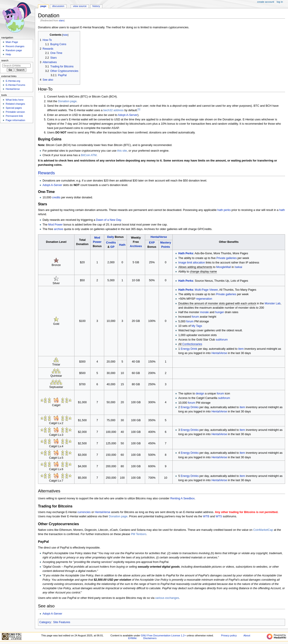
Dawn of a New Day (109, 220)
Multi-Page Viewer (206, 290)
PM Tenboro (139, 534)
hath (282, 210)
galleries (231, 258)
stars (62, 20)
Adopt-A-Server (128, 115)
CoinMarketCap (263, 530)
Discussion (58, 6)
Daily (110, 237)
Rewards (46, 173)
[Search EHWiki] (17, 66)
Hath (122, 245)
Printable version (15, 112)
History (96, 6)
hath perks (224, 210)
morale (204, 312)
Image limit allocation (191, 263)
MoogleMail (224, 267)
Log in (280, 2)
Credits (111, 243)
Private (221, 258)
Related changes (15, 104)
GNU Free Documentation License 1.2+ (163, 635)
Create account (266, 2)
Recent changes (15, 46)
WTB (206, 516)
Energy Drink (189, 349)
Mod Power (55, 225)
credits (56, 197)
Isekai (238, 267)
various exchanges (167, 598)
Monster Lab (273, 303)
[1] (139, 109)
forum (195, 317)
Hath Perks (186, 253)
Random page (14, 50)
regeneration (204, 299)
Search (5, 60)
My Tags (197, 326)
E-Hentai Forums (15, 85)
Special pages (14, 108)
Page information (15, 120)
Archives (136, 246)
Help (8, 54)
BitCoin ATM (89, 155)
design (200, 394)
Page (43, 6)
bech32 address (113, 110)
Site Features (62, 622)
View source (80, 6)
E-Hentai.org (13, 81)
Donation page (67, 101)
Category (45, 622)
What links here (15, 100)
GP (112, 247)
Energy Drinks (190, 407)
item (241, 349)
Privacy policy (229, 635)
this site (122, 151)
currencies (84, 512)
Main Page (12, 42)
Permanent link (14, 116)
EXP (152, 243)
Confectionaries (192, 344)
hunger (220, 312)
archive (59, 229)
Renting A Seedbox (182, 498)
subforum (222, 340)
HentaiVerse (159, 237)
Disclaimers (150, 638)
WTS (219, 516)
